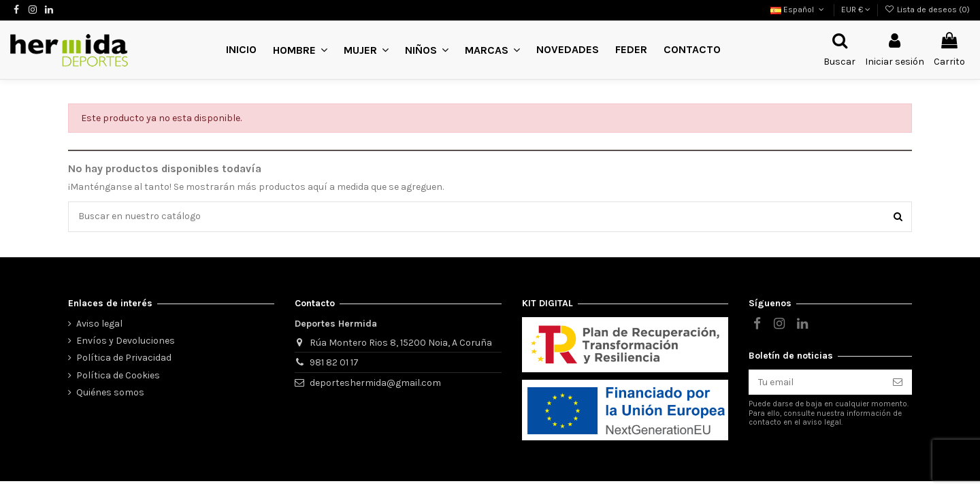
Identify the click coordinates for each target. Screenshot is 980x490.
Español (798, 10)
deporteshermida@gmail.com (375, 383)
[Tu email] (816, 382)
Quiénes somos (110, 392)
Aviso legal (99, 324)
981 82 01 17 (334, 362)
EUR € (856, 10)
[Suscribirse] (898, 382)
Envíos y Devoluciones (126, 341)
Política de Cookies (118, 375)
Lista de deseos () (927, 10)
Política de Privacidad (124, 358)
